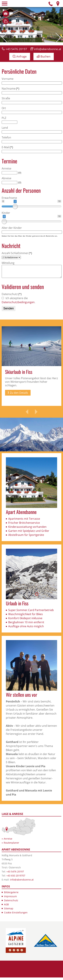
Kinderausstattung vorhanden (27, 529)
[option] (32, 369)
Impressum (10, 899)
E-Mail (7, 147)
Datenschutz (12, 297)
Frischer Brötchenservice (24, 525)
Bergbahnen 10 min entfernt (26, 625)
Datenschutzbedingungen (18, 305)
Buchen (45, 56)
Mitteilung (8, 263)
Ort (4, 108)
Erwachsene (9, 198)
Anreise (6, 168)
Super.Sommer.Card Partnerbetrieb (31, 613)
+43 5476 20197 (16, 49)
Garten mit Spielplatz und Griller (29, 533)
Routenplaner (11, 845)
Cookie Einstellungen (16, 915)
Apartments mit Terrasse (24, 521)
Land (5, 128)
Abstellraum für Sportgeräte (26, 537)
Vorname (8, 79)
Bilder (6, 14)
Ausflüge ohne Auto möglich (26, 629)
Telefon (51, 4)
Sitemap (9, 911)
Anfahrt (58, 4)
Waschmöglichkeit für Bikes (26, 617)
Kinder (6, 213)
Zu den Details (19, 395)
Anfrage (22, 56)
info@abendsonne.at (48, 49)
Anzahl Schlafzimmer (17, 253)
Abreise (6, 178)
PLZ (4, 118)
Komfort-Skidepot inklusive (25, 621)
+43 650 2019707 (16, 878)
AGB (6, 907)
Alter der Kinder (12, 228)
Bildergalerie (11, 895)
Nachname (10, 89)
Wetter (6, 21)
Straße (6, 98)
